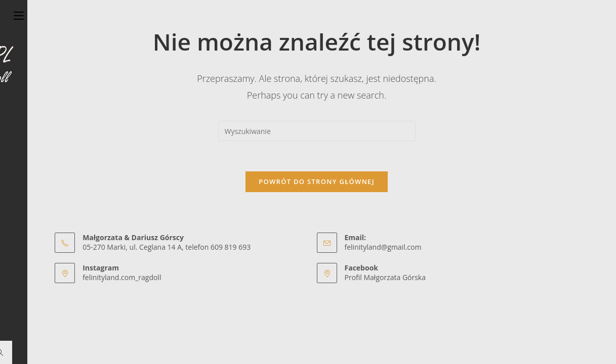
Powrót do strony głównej (317, 181)
